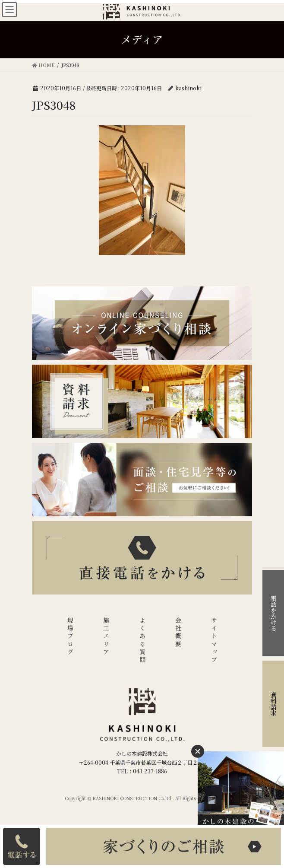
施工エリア (106, 637)
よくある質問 (142, 641)
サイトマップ (214, 641)
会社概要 (178, 633)
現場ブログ (70, 637)
